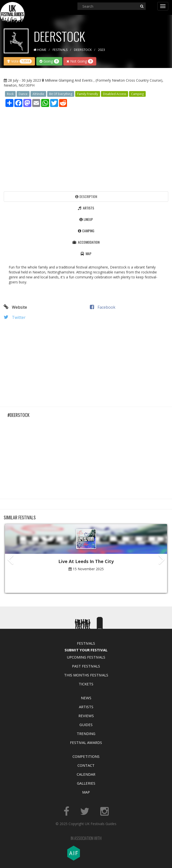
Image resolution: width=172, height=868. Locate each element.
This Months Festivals (86, 675)
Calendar (86, 774)
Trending (86, 734)
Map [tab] (86, 253)
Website (15, 307)
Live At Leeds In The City (86, 561)
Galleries (86, 783)
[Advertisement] (86, 148)
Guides (86, 725)
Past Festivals (86, 666)
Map (86, 792)
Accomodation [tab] (86, 242)
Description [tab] (86, 196)
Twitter (15, 317)
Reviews (86, 716)
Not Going (80, 61)
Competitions (86, 756)
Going (49, 61)
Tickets (86, 684)
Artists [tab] (86, 208)
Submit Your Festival (86, 650)
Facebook (103, 307)
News (86, 698)
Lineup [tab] (86, 219)
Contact (86, 765)
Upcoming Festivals (86, 657)
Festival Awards (86, 742)
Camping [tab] (86, 231)
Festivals (86, 643)
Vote (19, 61)
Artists (86, 707)
